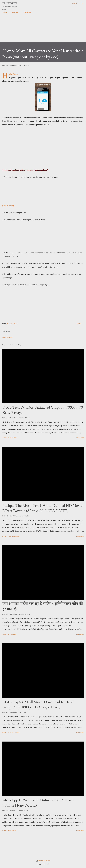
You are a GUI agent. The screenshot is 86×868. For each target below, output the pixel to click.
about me (14, 12)
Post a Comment (7, 337)
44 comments (13, 438)
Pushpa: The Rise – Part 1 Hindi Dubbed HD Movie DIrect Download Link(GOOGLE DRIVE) (42, 508)
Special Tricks (12, 324)
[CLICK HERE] (8, 205)
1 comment (12, 634)
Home (4, 12)
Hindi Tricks (10, 3)
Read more (80, 438)
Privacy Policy (26, 12)
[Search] (75, 3)
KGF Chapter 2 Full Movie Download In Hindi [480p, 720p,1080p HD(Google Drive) (38, 704)
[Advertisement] (43, 30)
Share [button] (80, 324)
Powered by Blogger (43, 861)
